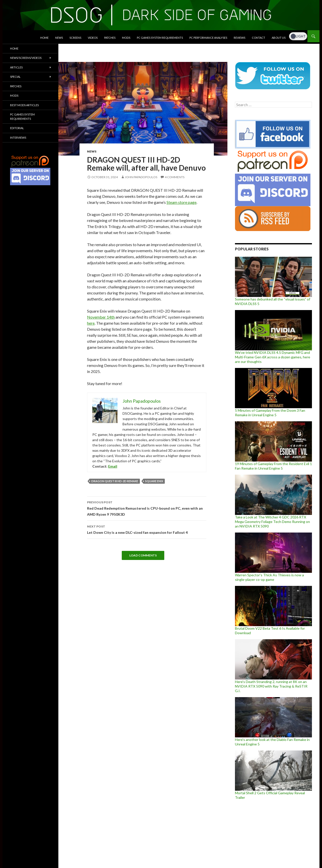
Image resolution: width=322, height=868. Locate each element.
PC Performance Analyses (208, 38)
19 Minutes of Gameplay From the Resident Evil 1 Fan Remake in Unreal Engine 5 (273, 466)
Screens (75, 38)
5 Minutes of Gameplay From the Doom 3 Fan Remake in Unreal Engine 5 (270, 413)
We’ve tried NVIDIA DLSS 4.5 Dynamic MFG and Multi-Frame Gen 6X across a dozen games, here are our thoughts (273, 357)
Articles (16, 67)
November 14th (101, 317)
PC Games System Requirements (160, 38)
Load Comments (143, 555)
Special (15, 77)
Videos (93, 38)
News (59, 38)
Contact (258, 38)
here (91, 323)
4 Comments (175, 177)
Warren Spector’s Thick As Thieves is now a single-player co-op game (269, 577)
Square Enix (154, 481)
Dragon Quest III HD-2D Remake (115, 481)
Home (44, 38)
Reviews (239, 38)
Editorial (17, 128)
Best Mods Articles (24, 105)
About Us (279, 38)
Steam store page (182, 202)
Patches (110, 38)
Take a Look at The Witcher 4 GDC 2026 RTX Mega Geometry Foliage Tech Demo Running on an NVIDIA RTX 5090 (272, 522)
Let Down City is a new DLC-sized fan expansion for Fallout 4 (147, 529)
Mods (126, 38)
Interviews (18, 138)
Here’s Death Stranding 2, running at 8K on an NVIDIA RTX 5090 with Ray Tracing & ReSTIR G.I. (271, 686)
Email (113, 466)
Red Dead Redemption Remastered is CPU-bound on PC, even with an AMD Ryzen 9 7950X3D (147, 508)
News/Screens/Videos (26, 58)
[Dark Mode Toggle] (298, 36)
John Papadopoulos (141, 177)
